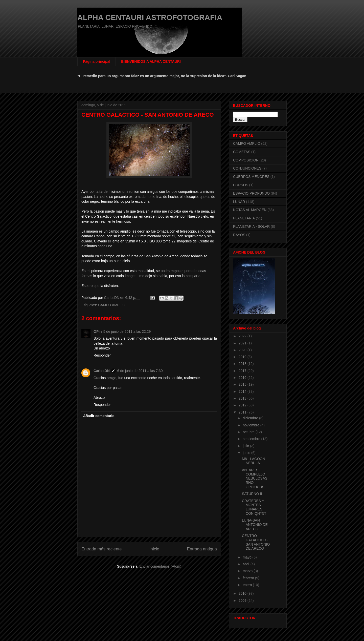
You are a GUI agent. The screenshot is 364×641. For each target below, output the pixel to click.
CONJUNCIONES (247, 168)
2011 (243, 412)
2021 (243, 343)
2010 (243, 593)
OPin (98, 332)
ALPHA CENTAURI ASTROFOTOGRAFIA (150, 17)
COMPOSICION (246, 160)
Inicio (154, 549)
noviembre (251, 425)
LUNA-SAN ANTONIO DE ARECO (255, 525)
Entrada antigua (202, 549)
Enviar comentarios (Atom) (160, 566)
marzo (248, 571)
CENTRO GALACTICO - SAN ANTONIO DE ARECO (256, 542)
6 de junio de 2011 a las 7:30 (140, 371)
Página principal (97, 61)
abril (246, 564)
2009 (243, 601)
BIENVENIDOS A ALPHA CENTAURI (151, 61)
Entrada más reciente (102, 549)
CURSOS (241, 185)
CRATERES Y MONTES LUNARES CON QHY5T (254, 507)
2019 (243, 357)
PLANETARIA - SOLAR (251, 226)
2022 (243, 336)
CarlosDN (102, 371)
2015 (243, 384)
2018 (243, 364)
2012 (243, 405)
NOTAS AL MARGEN (250, 210)
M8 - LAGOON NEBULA (254, 461)
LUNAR (239, 202)
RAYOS (239, 235)
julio (246, 446)
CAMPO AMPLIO (112, 305)
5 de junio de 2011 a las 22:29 (127, 332)
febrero (249, 578)
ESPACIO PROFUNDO (251, 193)
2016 (243, 378)
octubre (249, 432)
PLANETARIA (244, 218)
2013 (243, 398)
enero (248, 585)
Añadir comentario (99, 416)
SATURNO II (252, 494)
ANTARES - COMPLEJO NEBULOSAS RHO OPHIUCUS (255, 478)
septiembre (252, 439)
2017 (243, 371)
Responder (102, 355)
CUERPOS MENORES (251, 177)
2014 (243, 391)
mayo (247, 557)
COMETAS (242, 152)
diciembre (251, 418)
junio (247, 453)
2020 (243, 350)
